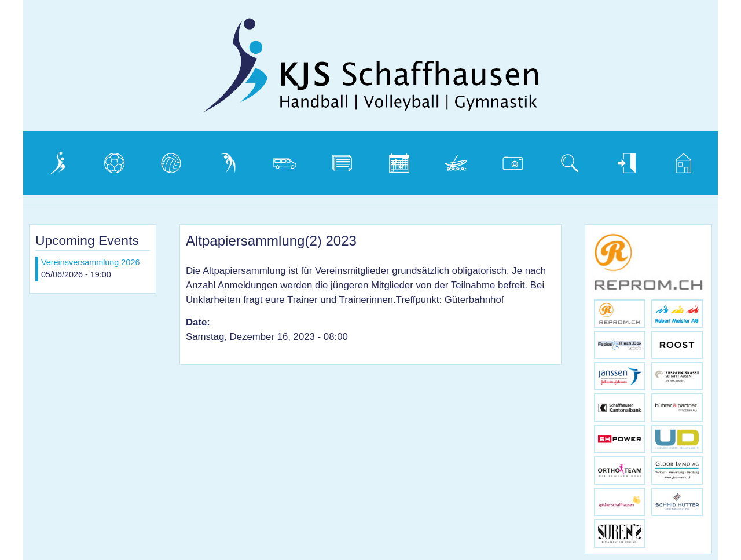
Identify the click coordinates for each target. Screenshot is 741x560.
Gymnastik (230, 160)
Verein (51, 160)
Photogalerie (517, 160)
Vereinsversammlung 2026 (90, 262)
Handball (112, 160)
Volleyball (171, 160)
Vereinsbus (288, 160)
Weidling (453, 160)
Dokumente (346, 160)
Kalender (397, 160)
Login (618, 160)
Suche (563, 160)
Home (676, 160)
